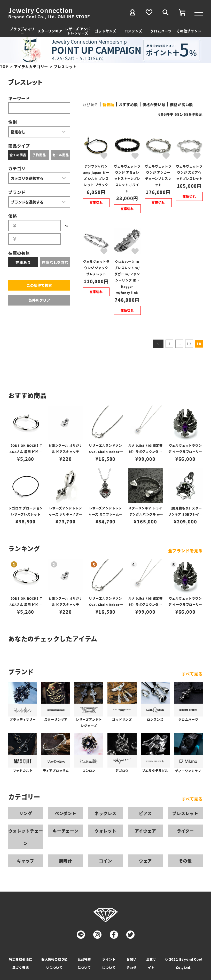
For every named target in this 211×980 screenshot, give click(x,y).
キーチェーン (66, 831)
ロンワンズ (133, 31)
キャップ (26, 861)
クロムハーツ (161, 31)
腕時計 (66, 861)
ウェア (145, 861)
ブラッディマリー (22, 31)
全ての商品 (18, 155)
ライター (185, 831)
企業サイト (151, 963)
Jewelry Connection (40, 10)
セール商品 (61, 155)
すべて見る (192, 674)
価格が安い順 (154, 104)
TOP (4, 67)
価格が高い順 (181, 104)
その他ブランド (189, 31)
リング (26, 813)
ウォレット (105, 831)
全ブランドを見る (185, 550)
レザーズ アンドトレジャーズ (78, 31)
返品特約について (84, 963)
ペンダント (66, 813)
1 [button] (169, 344)
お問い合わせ (131, 963)
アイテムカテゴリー (31, 67)
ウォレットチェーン (26, 837)
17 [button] (189, 344)
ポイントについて (109, 963)
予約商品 (39, 155)
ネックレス (105, 813)
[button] (158, 344)
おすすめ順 (128, 104)
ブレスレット (185, 813)
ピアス (145, 813)
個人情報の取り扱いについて (54, 963)
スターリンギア (50, 31)
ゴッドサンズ (106, 31)
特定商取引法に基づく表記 (21, 963)
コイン (105, 861)
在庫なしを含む (55, 262)
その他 (185, 861)
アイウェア (146, 831)
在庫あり (23, 262)
